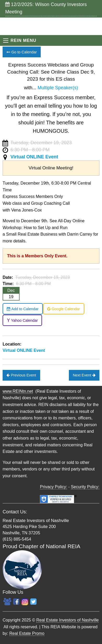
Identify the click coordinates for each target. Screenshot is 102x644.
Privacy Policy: (53, 487)
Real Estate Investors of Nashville (67, 620)
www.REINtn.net (18, 391)
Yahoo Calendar (22, 320)
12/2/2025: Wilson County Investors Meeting (46, 8)
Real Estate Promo (27, 633)
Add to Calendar (23, 309)
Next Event (84, 375)
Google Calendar (64, 309)
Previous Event (21, 375)
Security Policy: (85, 487)
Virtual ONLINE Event (34, 157)
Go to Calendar (22, 52)
